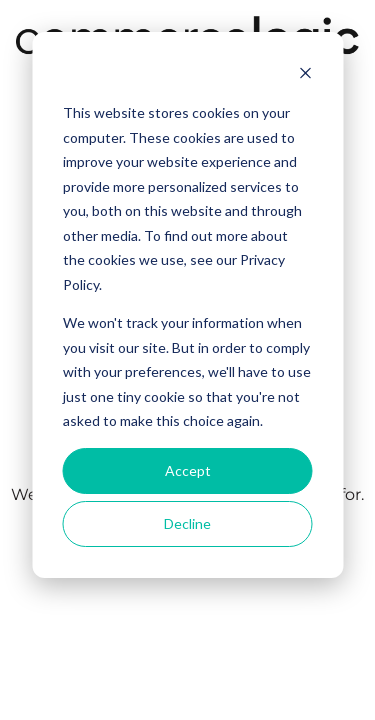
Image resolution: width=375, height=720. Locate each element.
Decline (187, 523)
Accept (188, 470)
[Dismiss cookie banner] (305, 75)
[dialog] (187, 305)
